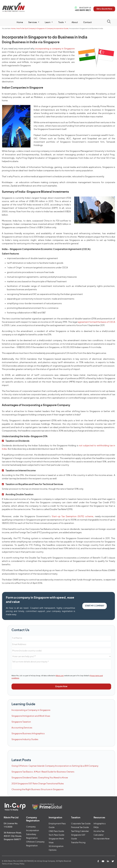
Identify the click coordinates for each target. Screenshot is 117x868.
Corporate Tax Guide (81, 824)
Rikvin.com (60, 676)
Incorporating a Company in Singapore (31, 710)
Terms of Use (7, 864)
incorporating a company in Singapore (55, 49)
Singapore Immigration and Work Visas (31, 716)
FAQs (96, 827)
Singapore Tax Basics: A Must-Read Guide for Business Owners (43, 772)
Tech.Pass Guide (56, 835)
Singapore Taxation (21, 722)
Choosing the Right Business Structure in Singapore (37, 789)
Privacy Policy (19, 864)
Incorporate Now (102, 839)
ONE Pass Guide (56, 831)
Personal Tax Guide (80, 827)
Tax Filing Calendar (80, 831)
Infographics (100, 824)
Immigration (55, 818)
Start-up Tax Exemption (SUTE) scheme (72, 516)
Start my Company (95, 606)
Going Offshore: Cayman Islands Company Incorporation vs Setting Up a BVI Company (55, 766)
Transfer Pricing (78, 843)
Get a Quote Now (103, 9)
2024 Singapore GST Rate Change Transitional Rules (38, 784)
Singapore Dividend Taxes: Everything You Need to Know (40, 778)
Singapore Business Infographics (28, 734)
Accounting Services (22, 728)
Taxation (76, 818)
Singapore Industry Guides (25, 739)
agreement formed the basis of (96, 322)
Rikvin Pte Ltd (15, 7)
